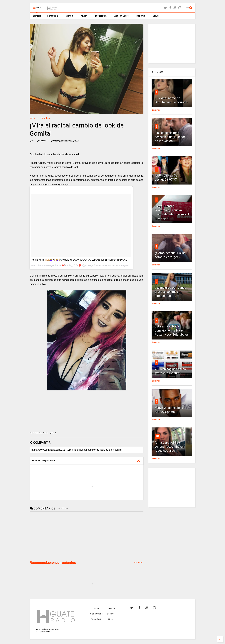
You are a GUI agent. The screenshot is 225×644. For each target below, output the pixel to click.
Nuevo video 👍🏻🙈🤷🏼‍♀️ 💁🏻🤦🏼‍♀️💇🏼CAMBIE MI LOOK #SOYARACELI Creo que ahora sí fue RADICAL (79, 260)
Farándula (53, 16)
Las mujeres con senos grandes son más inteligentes (170, 292)
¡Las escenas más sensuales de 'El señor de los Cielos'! (170, 137)
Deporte (141, 16)
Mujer (84, 16)
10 (157, 436)
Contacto (111, 609)
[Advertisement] (53, 536)
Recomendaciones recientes (53, 563)
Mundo (69, 16)
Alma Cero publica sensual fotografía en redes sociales (169, 447)
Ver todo (139, 563)
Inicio (37, 16)
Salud (156, 16)
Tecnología (101, 16)
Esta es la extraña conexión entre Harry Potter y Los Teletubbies (172, 330)
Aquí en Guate (121, 16)
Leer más (156, 110)
